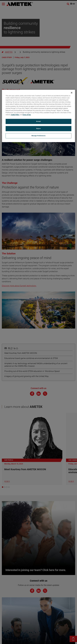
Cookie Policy (15, 115)
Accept (38, 121)
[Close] (72, 93)
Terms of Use (27, 115)
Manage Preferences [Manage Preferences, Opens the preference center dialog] (38, 136)
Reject (38, 128)
